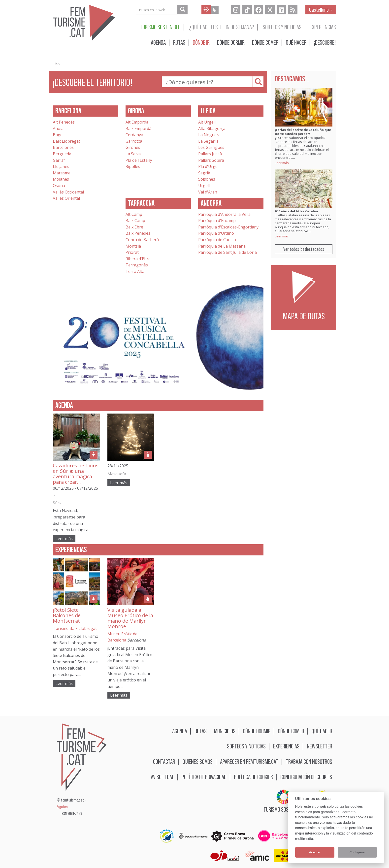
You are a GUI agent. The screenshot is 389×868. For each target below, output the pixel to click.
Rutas (179, 42)
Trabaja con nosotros (309, 761)
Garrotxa (134, 141)
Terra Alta (135, 271)
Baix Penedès (138, 233)
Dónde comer (265, 42)
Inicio (57, 63)
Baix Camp (135, 221)
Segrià (204, 173)
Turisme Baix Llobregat (75, 628)
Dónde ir (201, 42)
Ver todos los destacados (304, 249)
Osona (59, 186)
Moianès (61, 179)
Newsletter (320, 746)
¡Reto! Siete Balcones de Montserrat (67, 615)
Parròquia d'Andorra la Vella (224, 214)
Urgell (204, 186)
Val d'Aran (208, 192)
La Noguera (209, 135)
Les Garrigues (211, 147)
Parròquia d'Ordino (216, 233)
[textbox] (212, 82)
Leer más (64, 539)
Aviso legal (162, 777)
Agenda (158, 42)
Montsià (133, 246)
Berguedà (62, 154)
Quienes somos (198, 761)
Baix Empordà (138, 129)
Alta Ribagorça (212, 129)
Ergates (62, 807)
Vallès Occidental (68, 192)
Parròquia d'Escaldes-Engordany (228, 227)
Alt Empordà (137, 122)
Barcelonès (63, 147)
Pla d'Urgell (209, 166)
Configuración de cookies (306, 777)
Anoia (58, 129)
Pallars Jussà (210, 154)
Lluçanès (61, 166)
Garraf (59, 160)
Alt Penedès (64, 122)
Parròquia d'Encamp (217, 221)
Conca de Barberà (142, 240)
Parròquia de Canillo (217, 240)
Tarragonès (137, 265)
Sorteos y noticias (282, 27)
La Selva (133, 154)
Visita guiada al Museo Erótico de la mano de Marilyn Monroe (130, 618)
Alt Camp (134, 214)
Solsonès (207, 179)
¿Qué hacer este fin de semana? (222, 27)
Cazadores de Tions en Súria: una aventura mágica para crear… (76, 474)
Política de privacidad (204, 777)
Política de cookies (253, 777)
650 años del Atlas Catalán (296, 211)
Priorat (132, 252)
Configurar (357, 852)
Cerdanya (134, 135)
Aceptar (315, 852)
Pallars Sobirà (211, 160)
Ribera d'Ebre (138, 259)
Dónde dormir (231, 42)
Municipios (225, 731)
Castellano (321, 10)
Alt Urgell (207, 122)
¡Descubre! (325, 42)
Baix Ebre (134, 227)
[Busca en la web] (182, 10)
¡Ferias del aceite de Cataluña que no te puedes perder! (303, 132)
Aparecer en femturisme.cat (249, 761)
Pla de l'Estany (139, 160)
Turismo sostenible (160, 27)
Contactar (164, 761)
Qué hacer (296, 42)
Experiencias (323, 27)
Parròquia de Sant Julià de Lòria (227, 252)
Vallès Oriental (66, 198)
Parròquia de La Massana (222, 246)
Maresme (62, 173)
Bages (59, 135)
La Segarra (208, 141)
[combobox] (211, 82)
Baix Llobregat (66, 141)
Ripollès (133, 166)
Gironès (133, 147)
